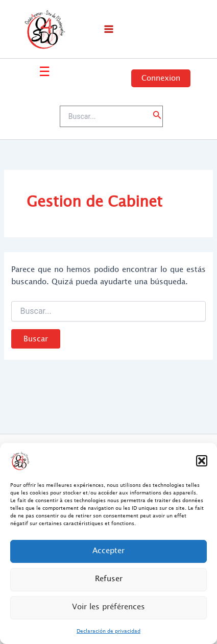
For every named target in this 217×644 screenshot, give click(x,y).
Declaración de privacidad (108, 631)
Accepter (108, 551)
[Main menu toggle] (109, 29)
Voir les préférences (108, 607)
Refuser (109, 579)
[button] (202, 461)
